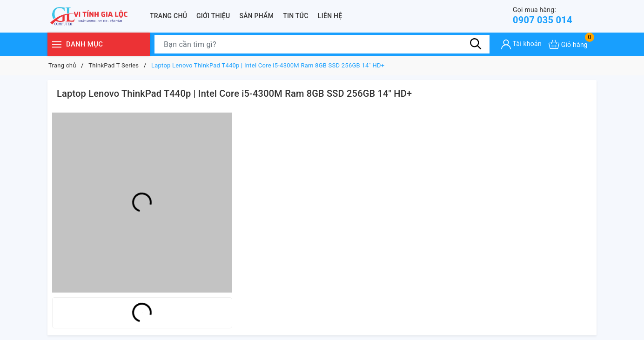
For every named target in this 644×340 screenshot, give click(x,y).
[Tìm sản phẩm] (322, 44)
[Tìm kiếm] (476, 44)
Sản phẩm (256, 16)
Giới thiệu (213, 16)
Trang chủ (168, 16)
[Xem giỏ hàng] (568, 44)
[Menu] (57, 44)
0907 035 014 (543, 16)
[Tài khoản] (521, 44)
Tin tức (296, 16)
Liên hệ (330, 16)
